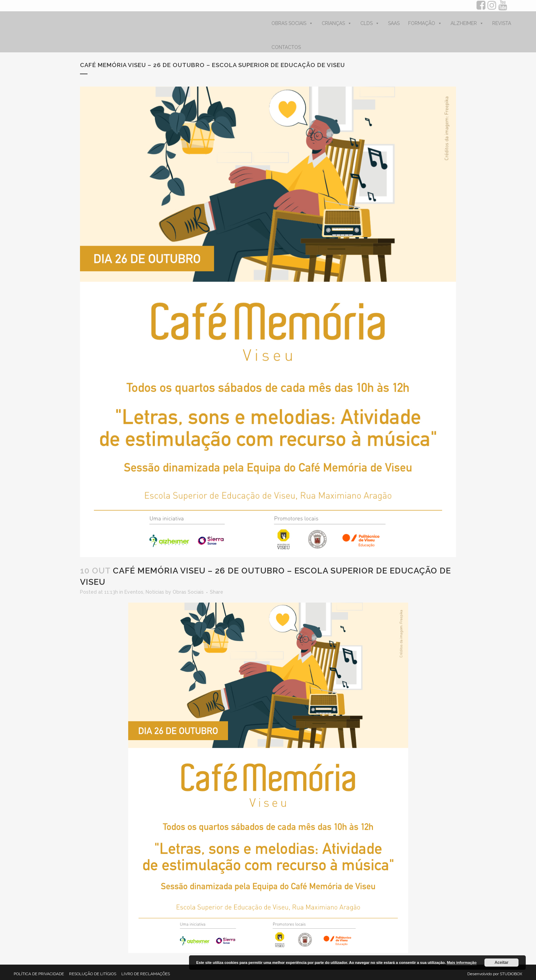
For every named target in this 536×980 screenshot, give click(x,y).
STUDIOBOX (511, 974)
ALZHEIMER (467, 23)
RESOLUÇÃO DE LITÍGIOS (93, 974)
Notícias (155, 592)
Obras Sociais (188, 592)
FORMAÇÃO (425, 23)
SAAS (394, 23)
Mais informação (462, 963)
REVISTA (502, 23)
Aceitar (502, 963)
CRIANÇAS (337, 23)
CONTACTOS (286, 47)
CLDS (370, 23)
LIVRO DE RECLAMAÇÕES (146, 974)
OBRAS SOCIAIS (292, 23)
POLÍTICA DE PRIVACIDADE (39, 974)
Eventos (134, 592)
